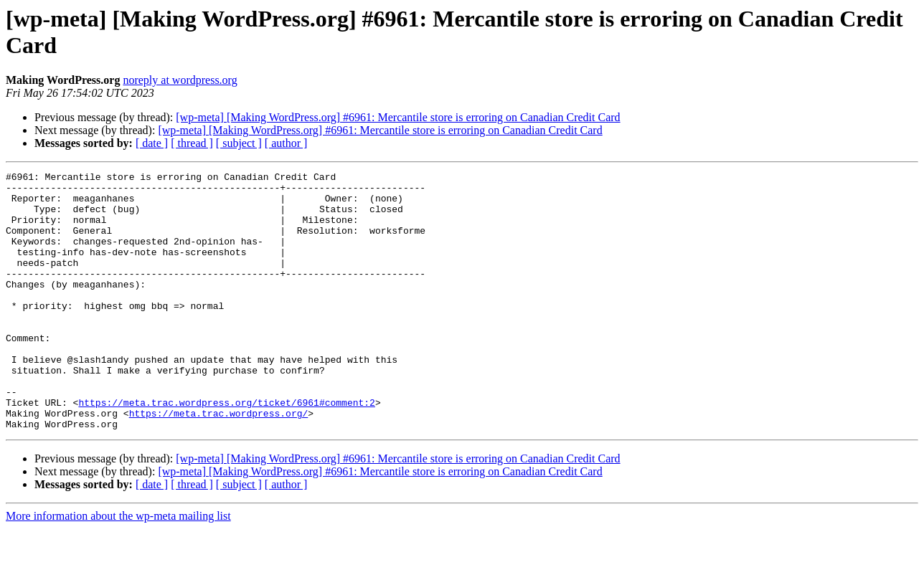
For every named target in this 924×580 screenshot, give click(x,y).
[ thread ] (192, 143)
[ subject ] (239, 143)
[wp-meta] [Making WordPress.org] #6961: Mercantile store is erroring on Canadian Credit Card (398, 117)
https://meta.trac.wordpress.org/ (219, 462)
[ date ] (152, 143)
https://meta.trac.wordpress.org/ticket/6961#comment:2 (226, 450)
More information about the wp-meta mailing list (118, 567)
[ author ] (286, 143)
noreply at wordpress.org (180, 80)
